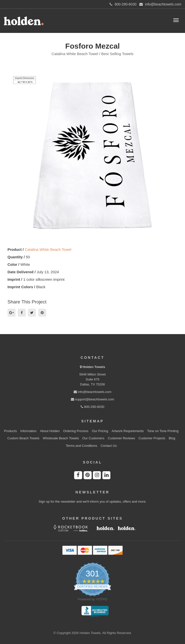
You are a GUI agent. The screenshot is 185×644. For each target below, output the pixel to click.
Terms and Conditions (82, 446)
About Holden (50, 431)
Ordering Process (76, 431)
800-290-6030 (92, 407)
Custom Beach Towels (23, 438)
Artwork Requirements (128, 431)
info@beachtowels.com (92, 392)
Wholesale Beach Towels (61, 438)
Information (28, 431)
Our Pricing (100, 431)
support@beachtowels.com (93, 399)
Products (10, 431)
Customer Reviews (121, 438)
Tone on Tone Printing (163, 431)
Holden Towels (94, 367)
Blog (172, 438)
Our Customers (93, 438)
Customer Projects (152, 438)
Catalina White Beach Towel (48, 249)
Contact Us (109, 446)
